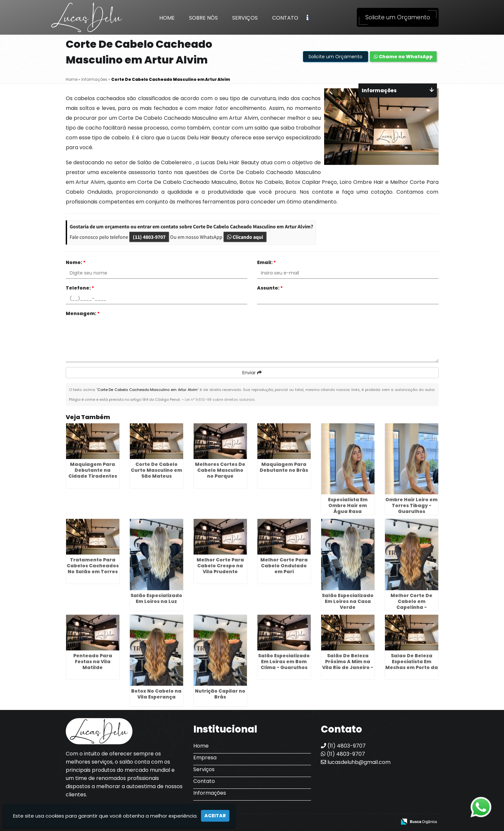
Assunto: (270, 288)
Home (167, 18)
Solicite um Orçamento (398, 17)
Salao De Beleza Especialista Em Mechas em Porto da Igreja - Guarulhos (412, 664)
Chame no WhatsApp (403, 57)
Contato (285, 18)
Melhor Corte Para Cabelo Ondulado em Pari (284, 566)
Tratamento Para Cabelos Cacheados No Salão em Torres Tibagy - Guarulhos (93, 569)
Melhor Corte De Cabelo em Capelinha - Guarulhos (411, 604)
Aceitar (215, 816)
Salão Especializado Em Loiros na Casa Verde (348, 601)
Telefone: (80, 288)
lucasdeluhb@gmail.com (356, 762)
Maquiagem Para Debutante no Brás (284, 467)
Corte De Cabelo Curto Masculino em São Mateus (156, 470)
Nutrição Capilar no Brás (220, 694)
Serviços (245, 18)
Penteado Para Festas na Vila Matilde (93, 662)
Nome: (76, 262)
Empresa (205, 758)
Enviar (252, 373)
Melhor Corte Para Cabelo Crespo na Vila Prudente (220, 566)
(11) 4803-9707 (149, 237)
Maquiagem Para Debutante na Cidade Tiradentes (93, 470)
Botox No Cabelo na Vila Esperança (156, 694)
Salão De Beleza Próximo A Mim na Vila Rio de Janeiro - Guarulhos (348, 664)
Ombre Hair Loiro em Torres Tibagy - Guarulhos (411, 505)
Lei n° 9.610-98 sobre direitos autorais (220, 399)
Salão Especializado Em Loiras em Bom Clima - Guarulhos (284, 662)
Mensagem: (83, 313)
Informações (210, 793)
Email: (267, 262)
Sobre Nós (203, 18)
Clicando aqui (245, 237)
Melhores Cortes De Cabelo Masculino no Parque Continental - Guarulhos (220, 476)
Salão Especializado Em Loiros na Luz (156, 598)
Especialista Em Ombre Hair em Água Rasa (348, 505)
